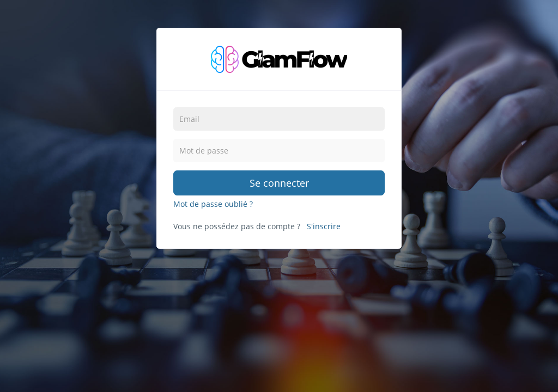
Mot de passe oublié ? (213, 204)
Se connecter (279, 183)
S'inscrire (324, 226)
